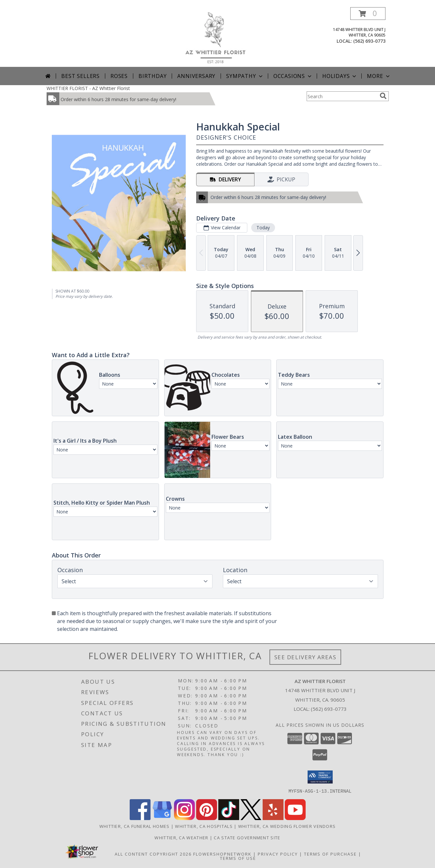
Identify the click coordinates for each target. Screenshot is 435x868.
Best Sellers (80, 76)
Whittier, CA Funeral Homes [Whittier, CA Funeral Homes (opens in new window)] (135, 826)
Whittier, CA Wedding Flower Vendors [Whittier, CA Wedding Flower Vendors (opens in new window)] (287, 826)
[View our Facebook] (140, 818)
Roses (119, 76)
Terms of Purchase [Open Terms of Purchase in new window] (330, 854)
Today (263, 228)
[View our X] (251, 818)
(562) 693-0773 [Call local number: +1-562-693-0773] (369, 41)
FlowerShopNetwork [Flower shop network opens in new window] (222, 854)
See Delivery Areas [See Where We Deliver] (305, 657)
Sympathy (245, 76)
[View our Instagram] (184, 818)
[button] (368, 14)
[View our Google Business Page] (162, 818)
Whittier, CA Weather (181, 837)
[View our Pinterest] (207, 818)
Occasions (293, 76)
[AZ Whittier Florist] (220, 37)
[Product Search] (342, 96)
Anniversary (196, 76)
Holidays (340, 76)
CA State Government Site (247, 837)
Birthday (152, 76)
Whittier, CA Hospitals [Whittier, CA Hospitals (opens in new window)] (204, 826)
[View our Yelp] (273, 818)
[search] (383, 96)
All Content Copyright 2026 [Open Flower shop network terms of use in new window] (153, 854)
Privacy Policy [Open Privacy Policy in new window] (278, 854)
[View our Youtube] (295, 818)
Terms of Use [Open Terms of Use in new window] (238, 858)
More (379, 76)
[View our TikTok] (229, 818)
